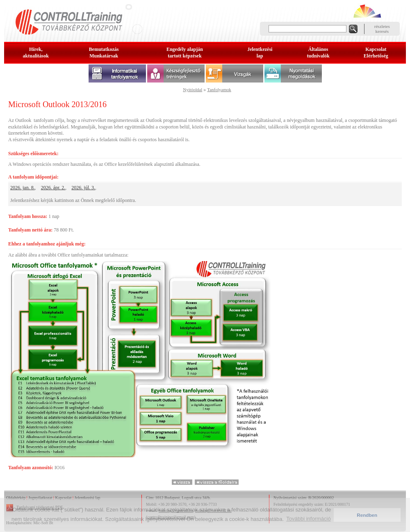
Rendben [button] (367, 515)
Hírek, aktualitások (36, 53)
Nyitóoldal (192, 89)
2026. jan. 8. (23, 188)
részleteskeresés (382, 29)
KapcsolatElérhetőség (376, 53)
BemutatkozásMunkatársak (104, 53)
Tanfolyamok (219, 89)
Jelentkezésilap (260, 53)
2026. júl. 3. (83, 188)
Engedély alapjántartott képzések (185, 53)
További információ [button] (308, 519)
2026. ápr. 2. (53, 188)
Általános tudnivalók (318, 53)
